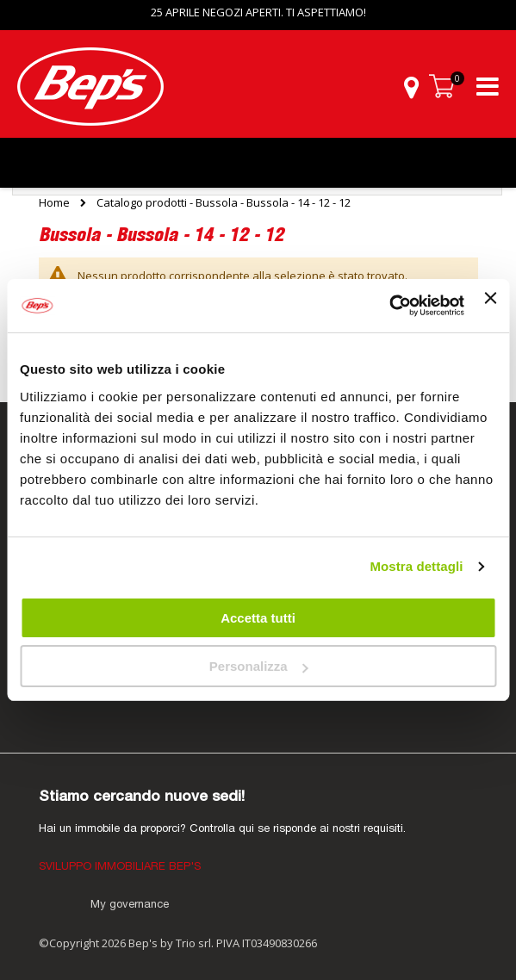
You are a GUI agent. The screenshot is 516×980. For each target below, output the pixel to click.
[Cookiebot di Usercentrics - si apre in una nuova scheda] (389, 306)
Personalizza (259, 666)
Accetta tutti (258, 618)
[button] (411, 87)
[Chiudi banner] (490, 306)
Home (54, 202)
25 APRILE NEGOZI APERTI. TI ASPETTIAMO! (258, 12)
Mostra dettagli (416, 566)
